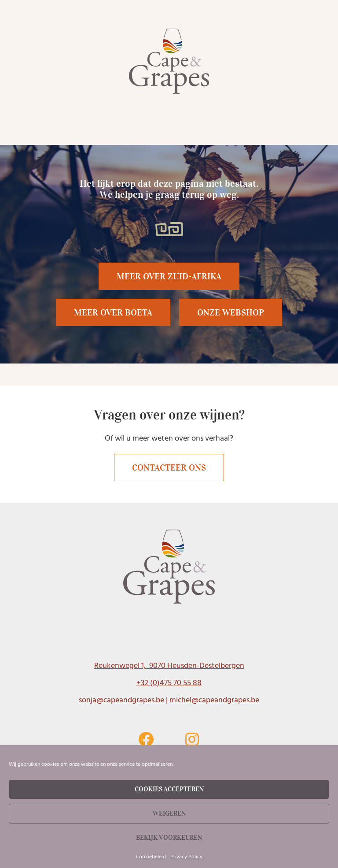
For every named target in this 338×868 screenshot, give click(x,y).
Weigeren (169, 813)
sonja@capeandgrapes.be (121, 700)
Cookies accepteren (169, 789)
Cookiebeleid (151, 857)
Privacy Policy (186, 857)
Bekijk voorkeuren (169, 838)
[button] (113, 312)
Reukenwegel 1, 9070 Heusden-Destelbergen (169, 666)
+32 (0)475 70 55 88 (169, 683)
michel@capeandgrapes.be (214, 700)
